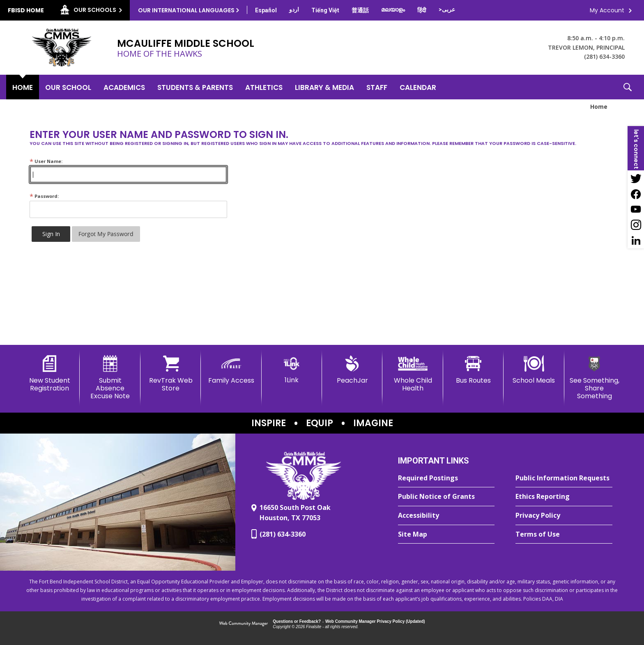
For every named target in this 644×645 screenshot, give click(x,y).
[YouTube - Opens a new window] (636, 209)
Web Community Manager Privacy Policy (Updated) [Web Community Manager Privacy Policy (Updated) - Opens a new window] (375, 621)
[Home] (23, 87)
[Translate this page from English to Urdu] (294, 9)
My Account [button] (607, 10)
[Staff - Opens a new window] (377, 87)
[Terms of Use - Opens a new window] (564, 535)
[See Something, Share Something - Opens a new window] (595, 378)
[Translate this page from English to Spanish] (266, 10)
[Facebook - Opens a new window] (636, 194)
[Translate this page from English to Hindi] (422, 10)
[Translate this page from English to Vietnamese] (325, 10)
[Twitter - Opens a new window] (636, 178)
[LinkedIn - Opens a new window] (636, 241)
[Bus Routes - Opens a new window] (473, 370)
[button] (628, 87)
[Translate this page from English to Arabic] (447, 9)
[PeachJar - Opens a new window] (352, 370)
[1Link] (292, 370)
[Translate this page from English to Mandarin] (360, 10)
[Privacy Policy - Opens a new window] (564, 516)
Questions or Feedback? (297, 621)
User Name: (46, 161)
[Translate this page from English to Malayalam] (393, 9)
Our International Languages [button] (186, 10)
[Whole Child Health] (413, 374)
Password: (44, 196)
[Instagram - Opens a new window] (636, 225)
